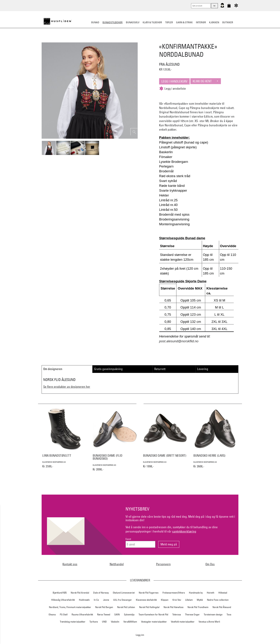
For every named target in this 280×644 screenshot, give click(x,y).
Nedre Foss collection (218, 600)
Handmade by (196, 593)
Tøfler (169, 22)
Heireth (211, 593)
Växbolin (115, 622)
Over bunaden (149, 40)
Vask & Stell (201, 40)
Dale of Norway (101, 593)
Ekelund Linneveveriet (124, 593)
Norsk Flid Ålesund (222, 607)
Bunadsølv (133, 22)
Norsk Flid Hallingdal (149, 607)
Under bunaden (170, 40)
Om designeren (53, 369)
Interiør (201, 22)
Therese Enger (192, 614)
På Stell (64, 614)
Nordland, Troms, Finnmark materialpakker (70, 607)
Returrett (160, 369)
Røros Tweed (104, 614)
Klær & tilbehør (152, 22)
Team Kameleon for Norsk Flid (153, 614)
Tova (229, 614)
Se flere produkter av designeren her (67, 387)
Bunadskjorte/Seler (92, 40)
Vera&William (130, 622)
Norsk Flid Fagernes (149, 593)
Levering (203, 369)
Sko (74, 40)
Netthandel (117, 564)
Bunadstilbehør (112, 22)
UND (104, 622)
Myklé (200, 600)
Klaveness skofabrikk (146, 600)
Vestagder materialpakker (154, 622)
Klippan (165, 600)
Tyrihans (94, 622)
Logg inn (140, 635)
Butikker (228, 22)
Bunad (95, 22)
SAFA (117, 614)
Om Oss (210, 564)
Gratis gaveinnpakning (108, 369)
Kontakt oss (70, 564)
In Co (96, 600)
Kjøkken (214, 22)
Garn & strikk (184, 22)
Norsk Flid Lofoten (126, 607)
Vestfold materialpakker (183, 622)
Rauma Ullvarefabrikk (82, 614)
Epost (128, 539)
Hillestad (223, 593)
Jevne (106, 600)
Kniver (187, 40)
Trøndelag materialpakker (73, 622)
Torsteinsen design (213, 614)
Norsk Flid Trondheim (198, 607)
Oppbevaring (129, 40)
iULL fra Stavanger (122, 600)
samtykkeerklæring (184, 531)
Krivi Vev (177, 600)
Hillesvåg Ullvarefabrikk (63, 600)
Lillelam (189, 600)
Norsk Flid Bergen (104, 607)
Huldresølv (84, 600)
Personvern (163, 564)
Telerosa (177, 614)
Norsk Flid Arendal (80, 593)
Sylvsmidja (129, 614)
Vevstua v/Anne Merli (209, 622)
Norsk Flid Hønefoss (173, 607)
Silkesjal (113, 40)
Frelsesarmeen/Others (174, 593)
